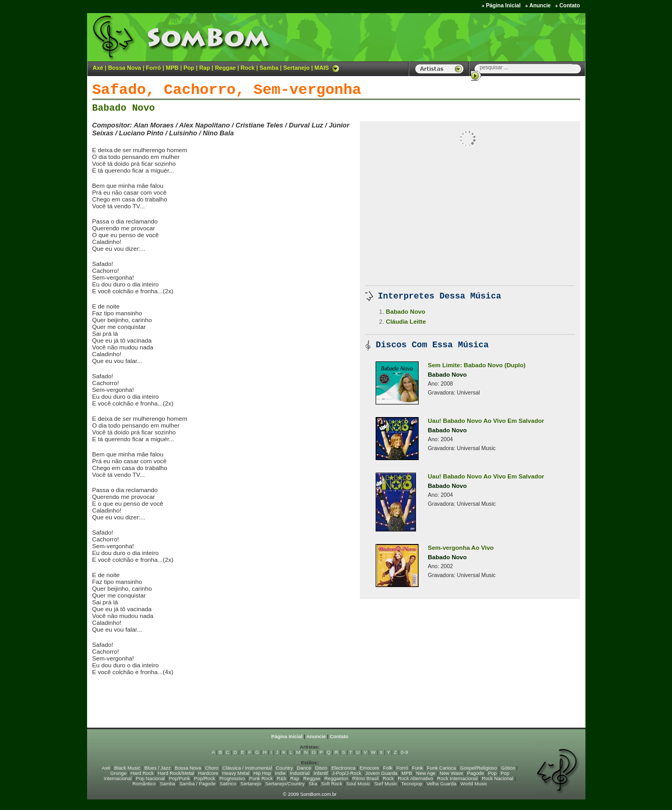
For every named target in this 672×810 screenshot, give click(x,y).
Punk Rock (261, 779)
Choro (212, 768)
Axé (98, 68)
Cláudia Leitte (406, 321)
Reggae (226, 68)
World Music (474, 784)
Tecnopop (412, 784)
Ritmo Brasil (366, 779)
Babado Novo (124, 108)
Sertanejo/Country (285, 784)
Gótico (508, 768)
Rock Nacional (497, 779)
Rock (248, 68)
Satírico (228, 784)
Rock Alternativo (415, 779)
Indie (280, 773)
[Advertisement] (455, 37)
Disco (321, 768)
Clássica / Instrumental (247, 768)
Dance (304, 768)
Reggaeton (336, 779)
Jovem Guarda (381, 773)
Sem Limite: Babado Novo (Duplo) (477, 365)
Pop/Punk (179, 779)
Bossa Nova (125, 68)
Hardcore (208, 773)
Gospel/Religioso (479, 768)
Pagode (475, 773)
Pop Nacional (151, 779)
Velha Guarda (441, 784)
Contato (569, 6)
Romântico (144, 784)
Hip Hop (262, 773)
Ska (313, 784)
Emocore (369, 768)
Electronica (344, 768)
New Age (426, 773)
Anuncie (540, 6)
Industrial (300, 773)
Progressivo (232, 779)
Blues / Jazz (157, 768)
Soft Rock (332, 784)
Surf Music (386, 784)
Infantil (321, 773)
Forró (153, 68)
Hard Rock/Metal (176, 773)
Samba (269, 68)
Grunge (118, 773)
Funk (417, 768)
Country (285, 768)
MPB (172, 68)
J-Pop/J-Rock (347, 773)
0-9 (404, 752)
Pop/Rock (205, 779)
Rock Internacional (457, 779)
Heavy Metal (236, 773)
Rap (205, 68)
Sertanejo (296, 68)
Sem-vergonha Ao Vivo (461, 548)
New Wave (451, 773)
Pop (189, 68)
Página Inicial (503, 6)
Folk (388, 768)
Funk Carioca (441, 768)
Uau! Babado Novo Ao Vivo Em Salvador (486, 421)
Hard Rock (142, 773)
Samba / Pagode (198, 784)
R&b (281, 779)
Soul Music (358, 784)
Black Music (127, 768)
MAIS (327, 68)
